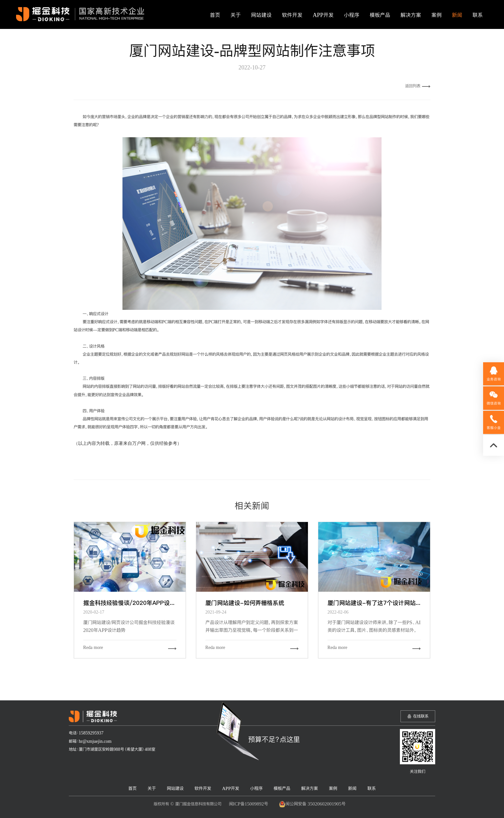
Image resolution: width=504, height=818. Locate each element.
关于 (236, 15)
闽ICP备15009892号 (248, 804)
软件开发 (292, 15)
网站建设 (261, 15)
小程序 (352, 15)
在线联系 (421, 716)
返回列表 (418, 86)
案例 (437, 15)
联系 (478, 15)
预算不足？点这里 (274, 739)
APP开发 (323, 15)
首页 (215, 15)
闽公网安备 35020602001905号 (312, 804)
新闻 (457, 15)
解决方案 (411, 15)
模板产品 (380, 15)
